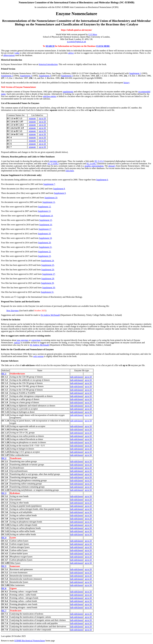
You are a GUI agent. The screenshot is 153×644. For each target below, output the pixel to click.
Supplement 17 (45, 229)
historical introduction (48, 64)
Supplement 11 (49, 202)
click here (70, 171)
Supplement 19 (45, 238)
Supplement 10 (51, 198)
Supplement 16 (46, 225)
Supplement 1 (135, 73)
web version (38, 356)
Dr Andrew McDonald (50, 315)
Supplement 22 (44, 252)
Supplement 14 (46, 216)
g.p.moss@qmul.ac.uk (76, 42)
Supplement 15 (46, 220)
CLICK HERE (103, 46)
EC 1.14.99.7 (53, 164)
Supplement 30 (49, 288)
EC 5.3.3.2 (99, 161)
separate (32, 118)
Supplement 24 (47, 261)
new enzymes (23, 340)
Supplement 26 (48, 270)
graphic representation (94, 166)
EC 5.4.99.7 (92, 164)
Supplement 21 (45, 247)
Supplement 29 (47, 283)
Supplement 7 (49, 184)
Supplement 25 (48, 265)
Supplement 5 (67, 76)
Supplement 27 (49, 274)
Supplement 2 (7, 76)
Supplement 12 (44, 207)
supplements (68, 92)
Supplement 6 (102, 180)
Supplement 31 (47, 292)
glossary (112, 166)
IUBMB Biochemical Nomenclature (30, 641)
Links (17, 53)
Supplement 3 (26, 76)
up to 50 (42, 118)
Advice (17, 343)
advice (71, 53)
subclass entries (50, 96)
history (126, 83)
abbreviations (9, 55)
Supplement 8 (59, 189)
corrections (36, 340)
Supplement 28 (48, 279)
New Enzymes (13, 311)
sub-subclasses (77, 377)
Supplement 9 (60, 193)
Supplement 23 (44, 256)
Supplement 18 (44, 234)
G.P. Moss (93, 34)
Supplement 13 (44, 211)
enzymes (53, 161)
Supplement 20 (44, 243)
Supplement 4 (45, 76)
